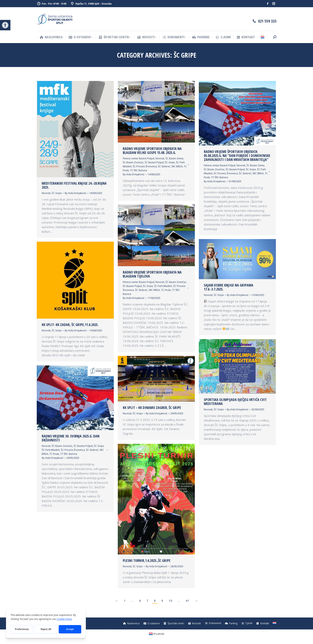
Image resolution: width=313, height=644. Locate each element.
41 (187, 601)
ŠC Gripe (57, 193)
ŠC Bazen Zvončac (133, 162)
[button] (5, 25)
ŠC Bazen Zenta (174, 158)
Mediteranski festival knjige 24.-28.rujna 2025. (74, 185)
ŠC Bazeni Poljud (154, 162)
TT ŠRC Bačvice (139, 170)
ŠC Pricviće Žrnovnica (145, 166)
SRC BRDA (177, 166)
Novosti (46, 193)
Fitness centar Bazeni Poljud (139, 158)
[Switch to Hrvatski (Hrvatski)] (156, 634)
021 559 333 (267, 21)
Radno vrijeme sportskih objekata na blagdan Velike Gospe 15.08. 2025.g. (152, 151)
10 (170, 601)
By (76, 193)
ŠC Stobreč (164, 166)
